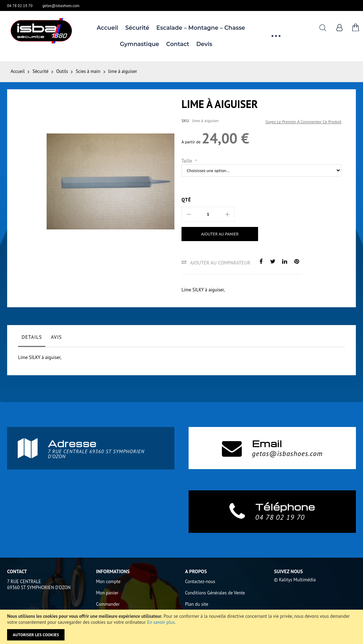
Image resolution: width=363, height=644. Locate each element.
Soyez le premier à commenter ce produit (303, 122)
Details (32, 337)
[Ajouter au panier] (219, 234)
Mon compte (108, 582)
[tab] (32, 339)
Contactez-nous (200, 582)
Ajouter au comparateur (220, 263)
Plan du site (197, 604)
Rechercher (323, 28)
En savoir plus (161, 622)
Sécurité (41, 71)
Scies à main (88, 71)
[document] (181, 627)
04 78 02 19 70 (20, 6)
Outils (62, 71)
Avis (56, 337)
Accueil (18, 71)
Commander (108, 604)
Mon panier (107, 593)
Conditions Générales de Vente (215, 593)
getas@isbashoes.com (61, 6)
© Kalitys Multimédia (295, 580)
